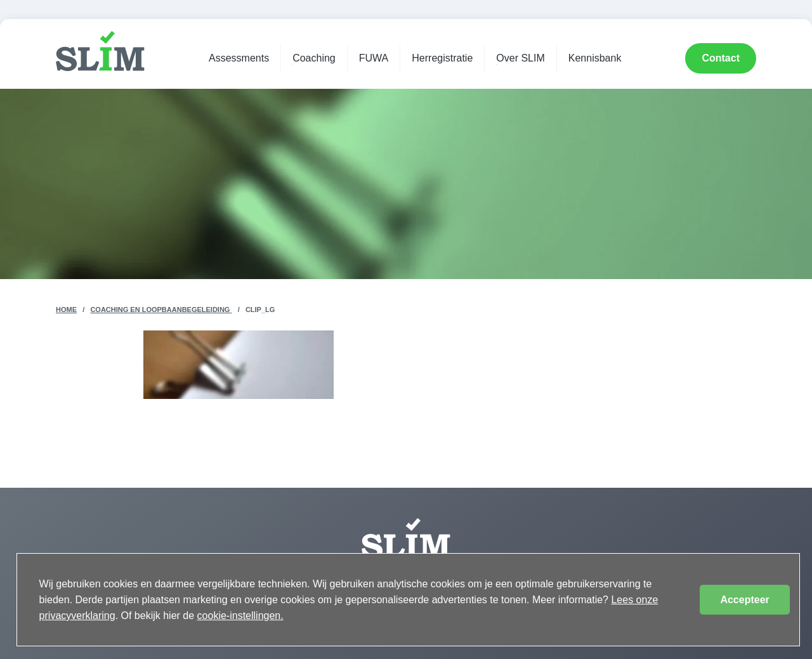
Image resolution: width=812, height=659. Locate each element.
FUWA (374, 58)
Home (66, 310)
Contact (721, 58)
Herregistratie (442, 58)
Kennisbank (595, 58)
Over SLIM (520, 58)
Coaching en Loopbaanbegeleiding (161, 310)
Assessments (239, 58)
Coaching (314, 58)
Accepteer (744, 600)
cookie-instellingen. (240, 616)
